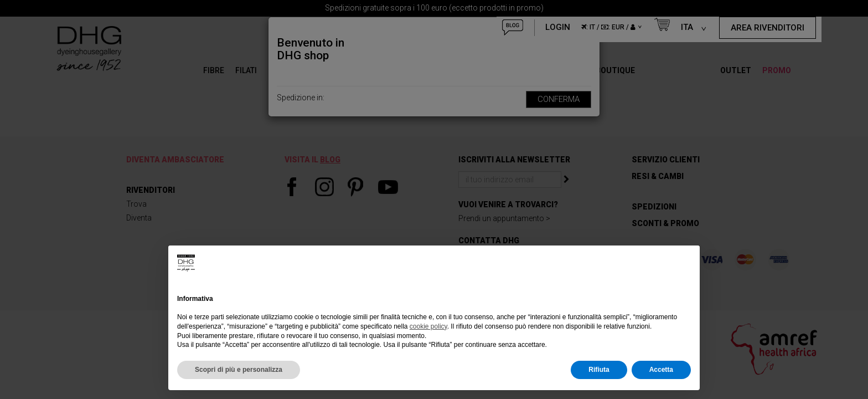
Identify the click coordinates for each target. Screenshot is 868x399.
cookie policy (428, 326)
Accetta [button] (661, 370)
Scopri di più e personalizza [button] (239, 370)
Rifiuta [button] (599, 370)
